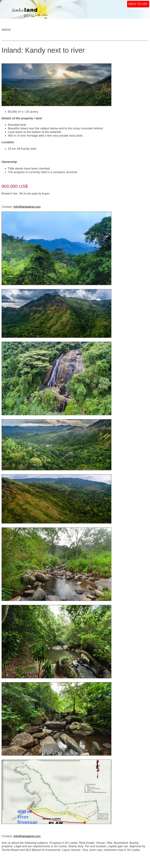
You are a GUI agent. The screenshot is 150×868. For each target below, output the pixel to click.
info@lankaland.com (27, 207)
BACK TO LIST (138, 4)
